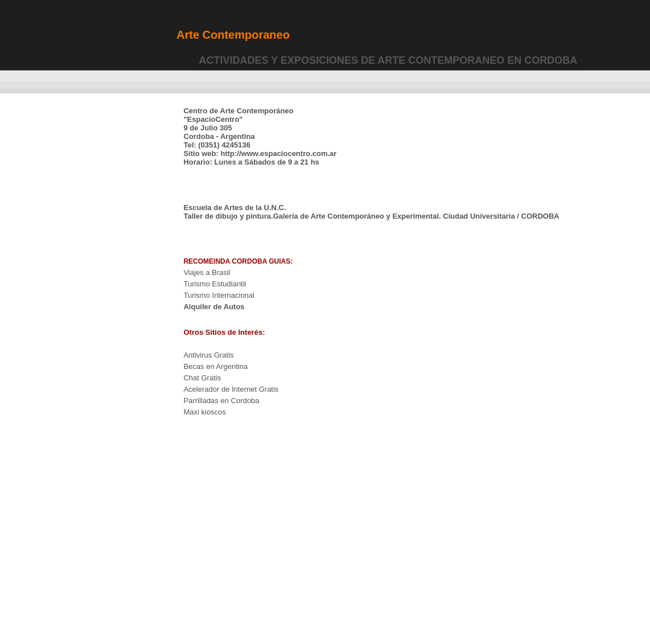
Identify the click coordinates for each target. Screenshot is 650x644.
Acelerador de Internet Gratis (231, 389)
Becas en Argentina (215, 366)
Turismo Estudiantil (215, 284)
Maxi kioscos (204, 412)
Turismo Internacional (219, 295)
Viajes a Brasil (207, 272)
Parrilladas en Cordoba (221, 401)
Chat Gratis (202, 378)
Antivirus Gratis (208, 355)
